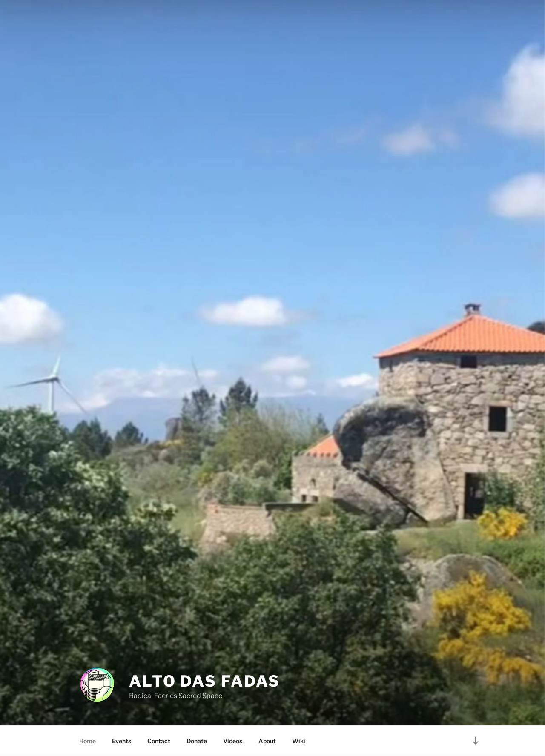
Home (87, 741)
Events (122, 741)
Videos (233, 741)
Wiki (299, 741)
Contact (159, 741)
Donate (197, 741)
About (267, 741)
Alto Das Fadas (205, 681)
